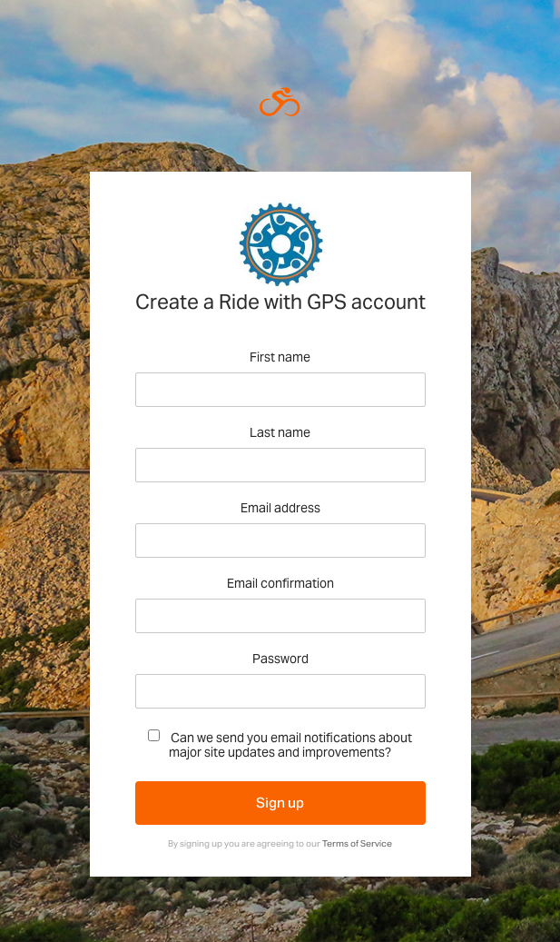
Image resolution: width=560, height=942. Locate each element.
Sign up (280, 803)
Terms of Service (357, 843)
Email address (280, 508)
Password (280, 659)
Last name (280, 433)
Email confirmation (280, 584)
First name (280, 357)
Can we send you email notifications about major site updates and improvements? (280, 745)
